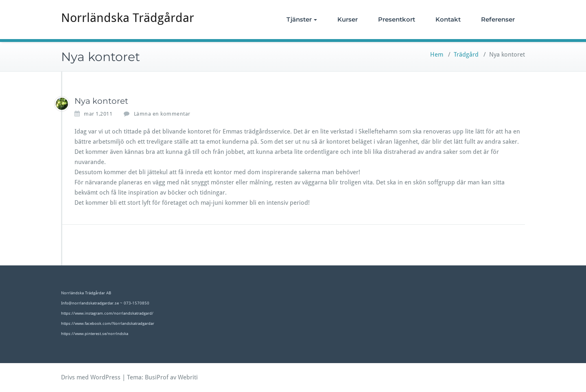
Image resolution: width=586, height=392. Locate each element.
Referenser (498, 19)
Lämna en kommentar (162, 114)
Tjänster (302, 19)
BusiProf (157, 377)
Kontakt (448, 19)
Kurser (348, 19)
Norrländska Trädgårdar (128, 18)
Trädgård (466, 55)
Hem (437, 55)
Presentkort (397, 19)
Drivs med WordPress (91, 377)
